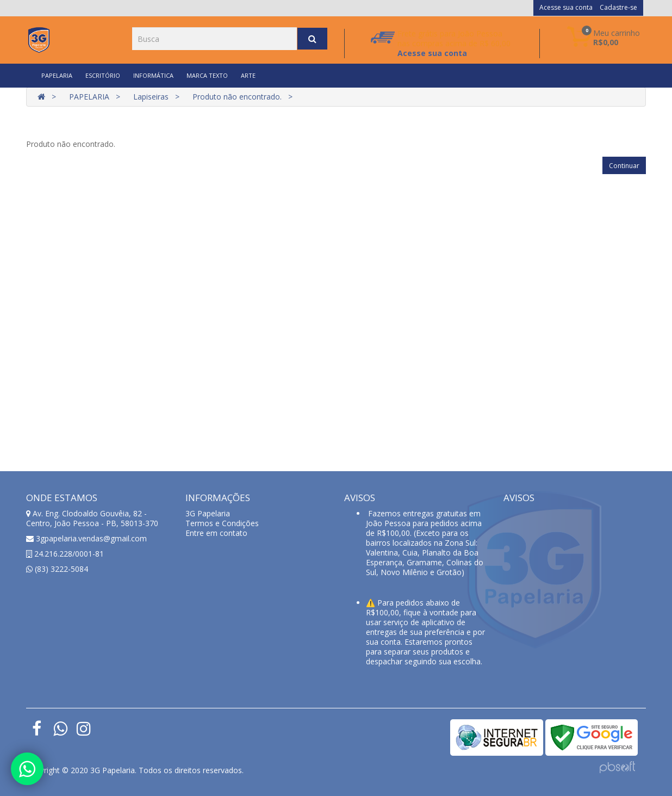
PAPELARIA (57, 75)
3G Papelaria (208, 513)
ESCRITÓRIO (103, 75)
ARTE (248, 75)
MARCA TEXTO (207, 75)
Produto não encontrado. (237, 97)
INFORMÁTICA (153, 75)
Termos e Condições (222, 523)
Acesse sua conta (566, 7)
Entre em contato (216, 533)
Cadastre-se (618, 7)
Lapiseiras (151, 97)
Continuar (624, 166)
